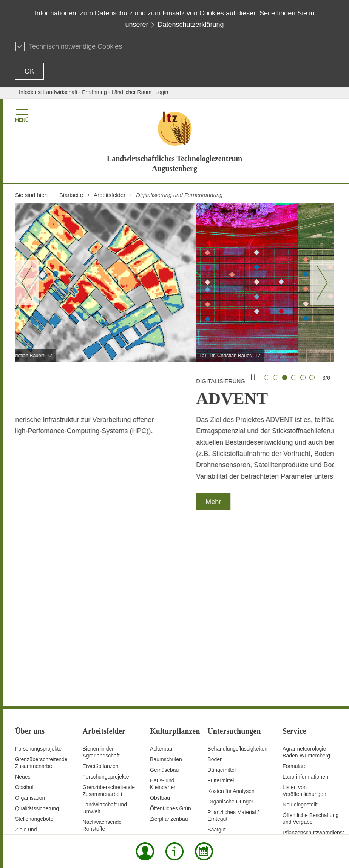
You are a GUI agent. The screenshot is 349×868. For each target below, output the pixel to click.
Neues (23, 614)
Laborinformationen (305, 614)
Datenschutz (185, 806)
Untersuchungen (102, 743)
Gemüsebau (164, 608)
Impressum (197, 819)
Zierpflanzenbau (169, 657)
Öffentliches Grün (171, 646)
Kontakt (157, 806)
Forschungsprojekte (38, 586)
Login (162, 92)
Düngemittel (222, 608)
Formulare (295, 604)
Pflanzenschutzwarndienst (313, 670)
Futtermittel (221, 618)
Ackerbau (161, 586)
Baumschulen (166, 597)
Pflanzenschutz (101, 705)
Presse (291, 691)
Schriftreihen (297, 702)
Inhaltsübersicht (90, 806)
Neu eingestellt (300, 642)
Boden (215, 597)
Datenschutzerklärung (191, 25)
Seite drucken (128, 806)
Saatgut (216, 667)
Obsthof (24, 625)
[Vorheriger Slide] (27, 283)
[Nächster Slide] (322, 283)
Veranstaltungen (302, 723)
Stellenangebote (34, 657)
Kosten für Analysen (231, 629)
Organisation (30, 636)
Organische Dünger (230, 639)
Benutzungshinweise (299, 806)
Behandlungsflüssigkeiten (237, 586)
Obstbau (160, 636)
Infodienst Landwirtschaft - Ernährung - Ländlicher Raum (85, 92)
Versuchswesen (101, 754)
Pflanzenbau (97, 694)
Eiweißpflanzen (101, 604)
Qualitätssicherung (37, 646)
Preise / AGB (298, 681)
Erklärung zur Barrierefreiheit (237, 806)
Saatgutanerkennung (107, 716)
